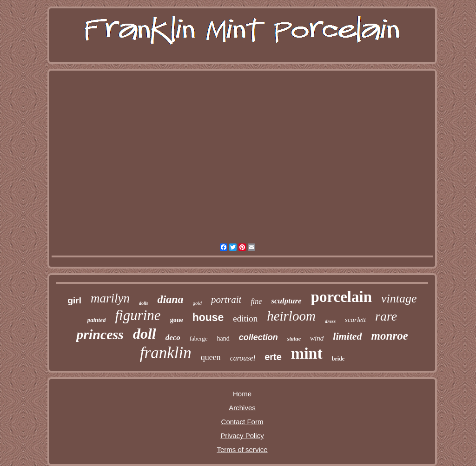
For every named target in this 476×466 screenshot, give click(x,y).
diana (170, 299)
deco (173, 338)
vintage (399, 299)
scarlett (355, 320)
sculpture (286, 301)
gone (177, 320)
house (208, 317)
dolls (143, 303)
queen (211, 357)
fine (256, 301)
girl (74, 300)
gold (198, 303)
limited (347, 336)
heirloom (291, 316)
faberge (199, 338)
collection (258, 337)
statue (294, 339)
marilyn (110, 298)
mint (307, 353)
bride (338, 359)
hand (223, 338)
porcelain (341, 297)
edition (245, 318)
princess (100, 334)
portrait (226, 300)
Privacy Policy (242, 436)
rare (386, 316)
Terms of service (242, 450)
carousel (243, 358)
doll (145, 334)
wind (317, 338)
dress (330, 321)
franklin (166, 353)
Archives (242, 408)
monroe (390, 336)
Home (242, 394)
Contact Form (242, 422)
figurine (138, 315)
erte (273, 357)
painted (97, 320)
